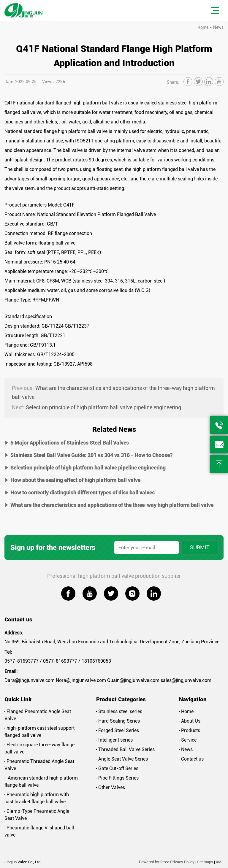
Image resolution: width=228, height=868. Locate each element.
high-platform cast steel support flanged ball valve (39, 732)
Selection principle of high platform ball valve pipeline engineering (96, 407)
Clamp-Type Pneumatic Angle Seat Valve (37, 815)
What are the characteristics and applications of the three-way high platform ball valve (113, 392)
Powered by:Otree (154, 862)
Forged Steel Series (118, 730)
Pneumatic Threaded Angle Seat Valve (39, 765)
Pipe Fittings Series (117, 778)
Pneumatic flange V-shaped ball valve (39, 831)
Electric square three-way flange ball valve (39, 748)
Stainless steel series (119, 711)
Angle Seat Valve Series (122, 759)
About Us (190, 721)
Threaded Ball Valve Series (125, 749)
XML (220, 862)
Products (190, 730)
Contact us (191, 759)
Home (203, 27)
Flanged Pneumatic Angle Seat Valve (38, 715)
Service (188, 740)
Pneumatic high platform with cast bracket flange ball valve (37, 798)
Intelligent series (114, 740)
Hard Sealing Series (118, 721)
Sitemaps (205, 862)
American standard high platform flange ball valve (41, 781)
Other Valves (111, 787)
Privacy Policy (182, 862)
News (218, 27)
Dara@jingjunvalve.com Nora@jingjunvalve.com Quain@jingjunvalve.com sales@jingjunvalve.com (108, 680)
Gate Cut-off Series (117, 768)
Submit (200, 547)
